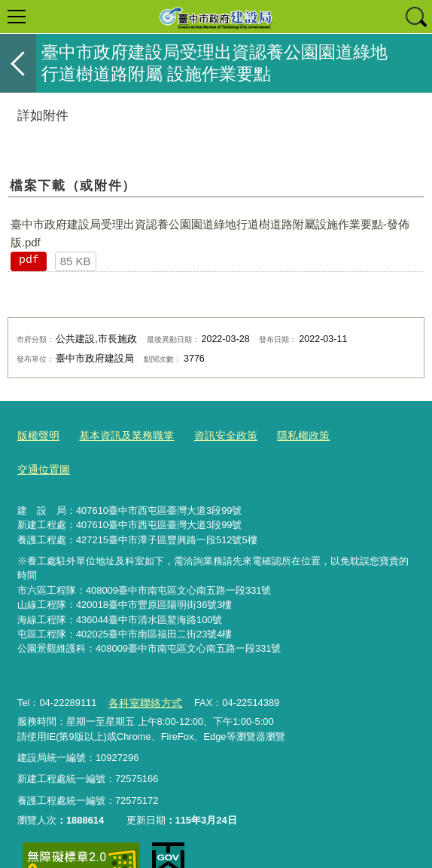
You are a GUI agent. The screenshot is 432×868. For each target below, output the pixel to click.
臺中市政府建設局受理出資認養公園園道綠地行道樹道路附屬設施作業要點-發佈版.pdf (210, 233)
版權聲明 (37, 435)
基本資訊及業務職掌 (120, 435)
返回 (18, 63)
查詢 (415, 17)
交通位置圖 (356, 435)
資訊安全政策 (214, 435)
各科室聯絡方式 (142, 666)
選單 (17, 17)
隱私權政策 (287, 435)
